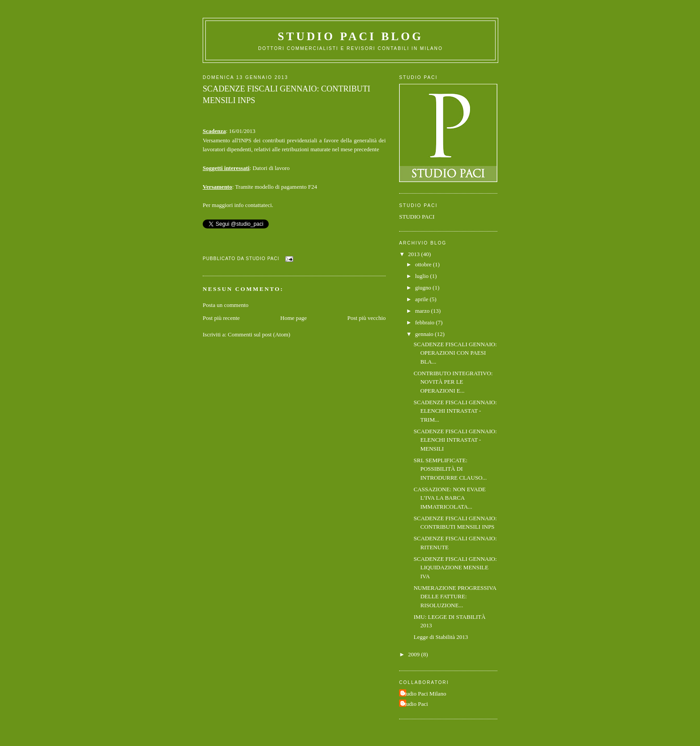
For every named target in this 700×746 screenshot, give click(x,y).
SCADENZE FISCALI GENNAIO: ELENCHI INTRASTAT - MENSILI (455, 440)
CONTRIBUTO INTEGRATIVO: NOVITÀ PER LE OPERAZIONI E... (453, 382)
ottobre (424, 264)
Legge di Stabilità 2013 (441, 637)
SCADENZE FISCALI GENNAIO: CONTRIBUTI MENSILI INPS (286, 94)
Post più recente (221, 318)
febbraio (426, 322)
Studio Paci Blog (350, 36)
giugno (424, 288)
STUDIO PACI (417, 217)
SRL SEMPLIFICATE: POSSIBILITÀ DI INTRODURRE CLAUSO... (450, 469)
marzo (423, 311)
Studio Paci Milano (424, 694)
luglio (423, 276)
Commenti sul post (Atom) (259, 334)
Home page (294, 318)
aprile (423, 299)
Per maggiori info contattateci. (238, 205)
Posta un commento (226, 305)
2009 (415, 654)
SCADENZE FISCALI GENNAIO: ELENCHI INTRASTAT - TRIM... (455, 411)
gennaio (425, 334)
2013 (415, 254)
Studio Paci (415, 704)
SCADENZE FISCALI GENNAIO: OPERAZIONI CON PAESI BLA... (455, 353)
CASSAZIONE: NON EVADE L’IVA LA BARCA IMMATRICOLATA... (450, 498)
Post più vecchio (367, 318)
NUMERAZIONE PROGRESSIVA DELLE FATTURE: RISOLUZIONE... (455, 597)
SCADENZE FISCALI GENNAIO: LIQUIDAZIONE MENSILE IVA (455, 568)
